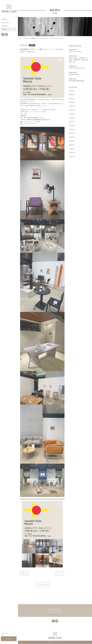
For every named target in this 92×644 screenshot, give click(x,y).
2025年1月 (72, 137)
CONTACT (9, 80)
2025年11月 (72, 117)
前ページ (24, 580)
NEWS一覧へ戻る (42, 592)
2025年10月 (72, 121)
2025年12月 (72, 113)
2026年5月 (72, 102)
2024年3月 (72, 152)
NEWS (26, 38)
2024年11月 (72, 144)
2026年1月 (72, 110)
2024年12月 (72, 140)
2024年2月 (72, 156)
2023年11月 (72, 164)
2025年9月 (72, 125)
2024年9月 (72, 148)
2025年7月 (72, 129)
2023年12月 (72, 160)
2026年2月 (72, 106)
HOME (20, 38)
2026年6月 (72, 98)
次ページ (60, 580)
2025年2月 (72, 133)
